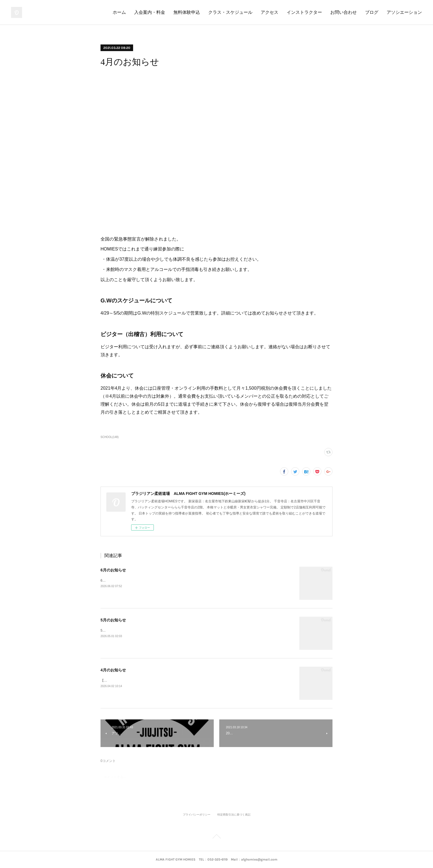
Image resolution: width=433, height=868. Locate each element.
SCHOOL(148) (110, 437)
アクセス (270, 12)
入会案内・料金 (150, 12)
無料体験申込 (187, 12)
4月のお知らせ (113, 670)
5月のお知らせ (113, 620)
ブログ (372, 12)
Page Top (216, 837)
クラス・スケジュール (230, 12)
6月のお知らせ (113, 570)
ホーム (119, 12)
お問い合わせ (344, 12)
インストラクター (304, 12)
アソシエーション (404, 12)
